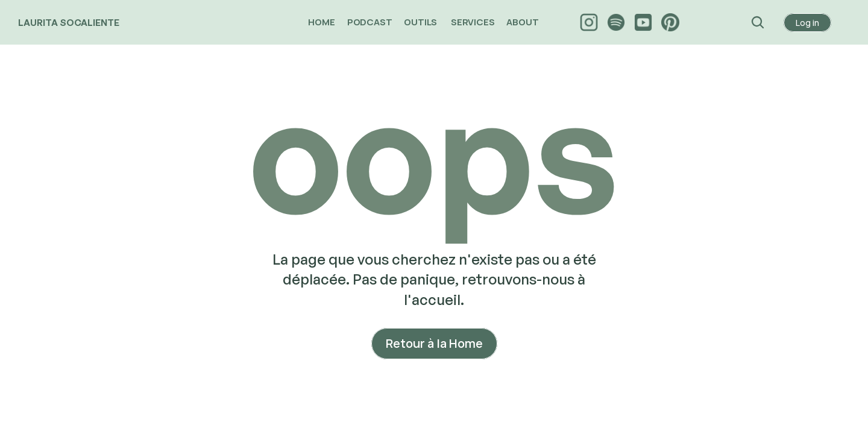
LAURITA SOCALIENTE (69, 23)
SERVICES (473, 22)
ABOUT (523, 22)
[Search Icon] (758, 22)
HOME (321, 22)
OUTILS (421, 22)
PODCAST (370, 22)
